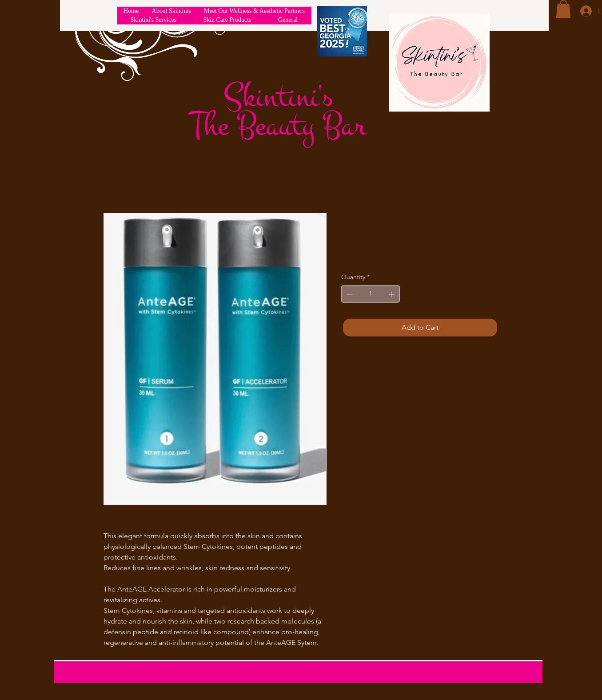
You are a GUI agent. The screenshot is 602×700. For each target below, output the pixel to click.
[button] (563, 9)
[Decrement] (349, 294)
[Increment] (393, 294)
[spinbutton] (371, 294)
